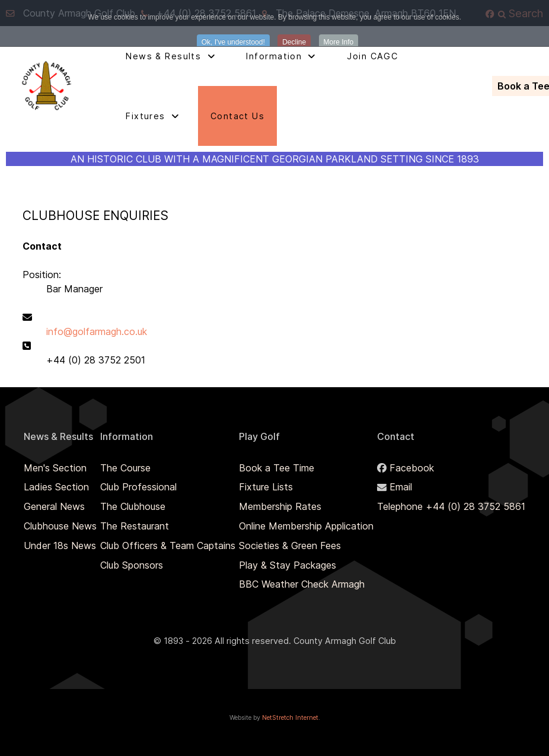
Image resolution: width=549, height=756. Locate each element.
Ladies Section (56, 487)
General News (54, 506)
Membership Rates (280, 506)
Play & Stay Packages (288, 565)
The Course (125, 468)
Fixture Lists (266, 487)
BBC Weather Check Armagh (302, 584)
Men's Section (55, 468)
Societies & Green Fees (290, 546)
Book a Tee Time (277, 468)
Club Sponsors (132, 565)
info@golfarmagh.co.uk (97, 331)
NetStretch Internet (290, 718)
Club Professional (138, 487)
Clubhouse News (60, 526)
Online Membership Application (306, 526)
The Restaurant (135, 526)
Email (401, 487)
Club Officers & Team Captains (168, 546)
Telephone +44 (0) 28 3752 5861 (451, 506)
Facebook (412, 468)
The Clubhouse (133, 506)
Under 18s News (60, 546)
